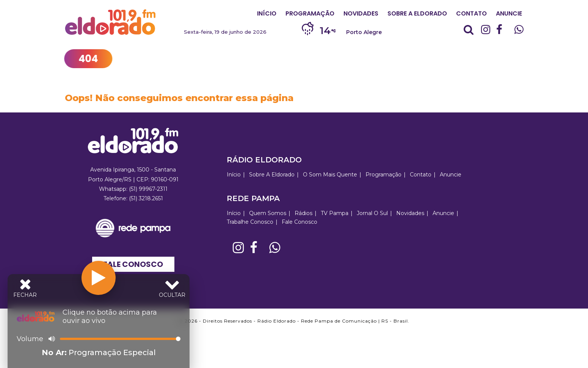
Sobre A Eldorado (417, 13)
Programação (310, 13)
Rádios (303, 213)
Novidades (361, 13)
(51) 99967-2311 (148, 189)
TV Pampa (335, 213)
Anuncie (509, 13)
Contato (471, 13)
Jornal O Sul (372, 213)
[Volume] (120, 339)
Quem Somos (268, 213)
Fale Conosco (133, 264)
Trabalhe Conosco (250, 222)
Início (267, 13)
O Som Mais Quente (330, 175)
